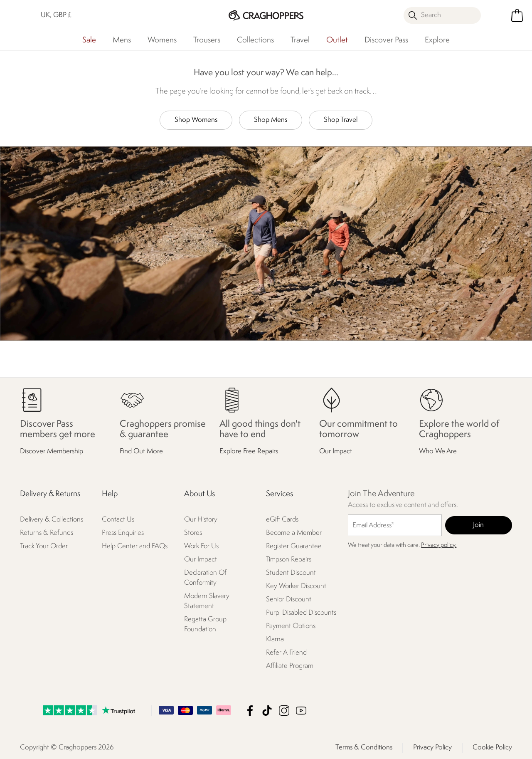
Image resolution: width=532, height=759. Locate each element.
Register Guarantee (294, 546)
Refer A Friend (286, 653)
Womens (162, 40)
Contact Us (118, 520)
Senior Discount (289, 600)
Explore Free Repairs (249, 451)
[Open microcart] (517, 15)
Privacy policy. (439, 545)
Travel (300, 40)
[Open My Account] (498, 15)
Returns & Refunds (47, 533)
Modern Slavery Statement (207, 601)
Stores (193, 533)
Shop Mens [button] (271, 120)
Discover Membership (52, 451)
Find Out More (141, 451)
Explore (437, 40)
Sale (89, 40)
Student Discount (291, 573)
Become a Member (294, 533)
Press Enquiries (123, 533)
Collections (255, 40)
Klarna (275, 639)
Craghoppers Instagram (284, 710)
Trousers (207, 40)
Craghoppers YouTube (301, 710)
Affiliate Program (290, 666)
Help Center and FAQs (135, 546)
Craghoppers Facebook (250, 710)
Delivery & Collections (52, 520)
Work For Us (201, 546)
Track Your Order (44, 546)
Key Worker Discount (296, 586)
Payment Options (291, 626)
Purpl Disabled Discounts (301, 613)
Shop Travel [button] (341, 120)
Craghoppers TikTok (267, 710)
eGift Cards (282, 520)
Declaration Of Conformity (205, 578)
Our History (201, 520)
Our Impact (336, 451)
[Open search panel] (442, 15)
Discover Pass (386, 40)
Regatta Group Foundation (205, 624)
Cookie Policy (492, 747)
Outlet (337, 40)
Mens (122, 40)
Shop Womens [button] (196, 120)
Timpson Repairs (289, 560)
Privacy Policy (432, 747)
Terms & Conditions (364, 747)
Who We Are (438, 451)
